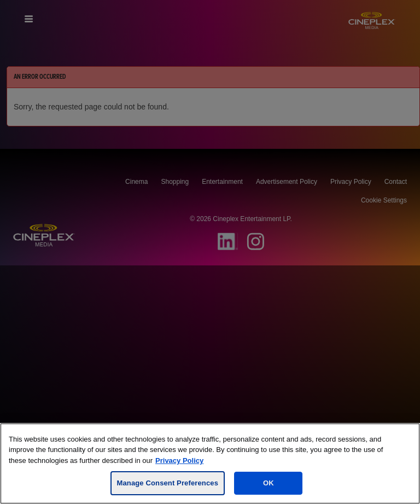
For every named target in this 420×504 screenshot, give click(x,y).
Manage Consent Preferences (168, 483)
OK (269, 483)
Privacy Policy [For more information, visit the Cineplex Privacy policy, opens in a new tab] (179, 460)
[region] (210, 464)
